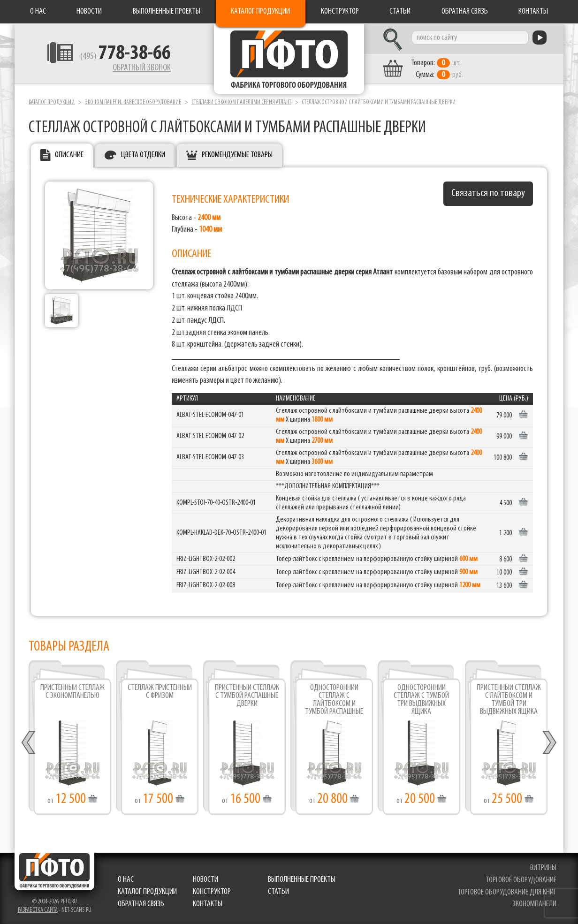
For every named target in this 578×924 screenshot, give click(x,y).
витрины (543, 868)
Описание (69, 155)
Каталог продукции (260, 11)
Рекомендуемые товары (237, 155)
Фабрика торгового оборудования (289, 59)
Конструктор (340, 11)
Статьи (400, 11)
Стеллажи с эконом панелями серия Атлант (241, 102)
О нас (38, 11)
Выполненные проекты (167, 11)
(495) (125, 57)
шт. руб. (437, 69)
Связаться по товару (488, 193)
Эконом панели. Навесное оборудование (133, 102)
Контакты (533, 11)
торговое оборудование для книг (507, 892)
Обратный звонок (142, 68)
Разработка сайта (38, 910)
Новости (89, 11)
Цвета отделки (143, 155)
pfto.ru (69, 902)
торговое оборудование (521, 880)
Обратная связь (465, 11)
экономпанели (534, 904)
